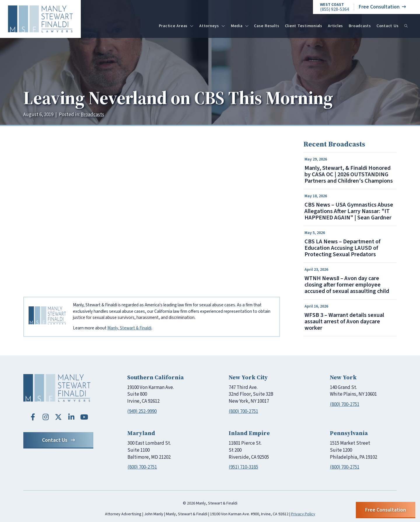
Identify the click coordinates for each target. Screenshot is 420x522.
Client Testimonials (304, 26)
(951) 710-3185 (243, 467)
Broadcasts (360, 26)
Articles (335, 26)
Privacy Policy (303, 514)
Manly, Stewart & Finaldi (129, 328)
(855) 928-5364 (335, 7)
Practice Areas (176, 26)
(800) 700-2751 (243, 411)
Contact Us (388, 26)
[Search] (406, 26)
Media (240, 26)
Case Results (267, 26)
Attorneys (212, 26)
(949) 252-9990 (142, 411)
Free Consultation (382, 7)
